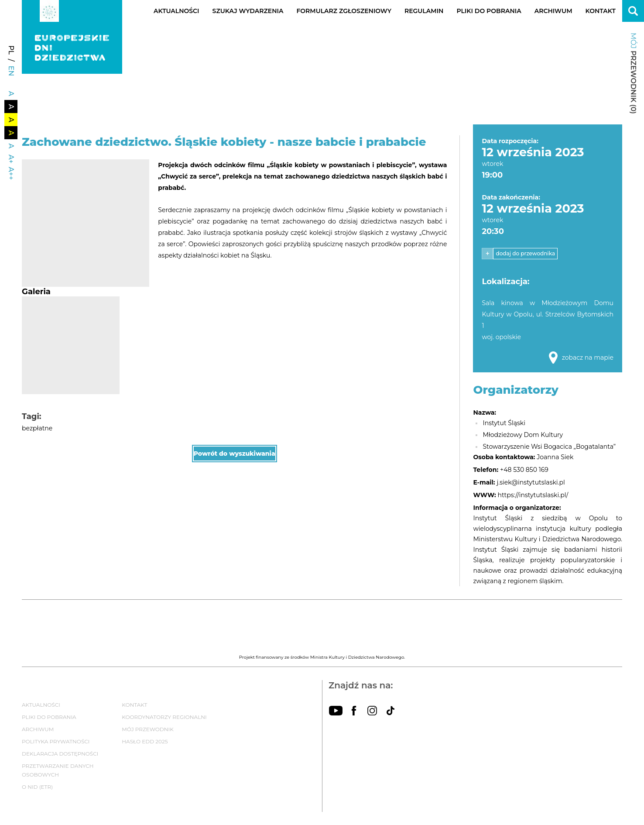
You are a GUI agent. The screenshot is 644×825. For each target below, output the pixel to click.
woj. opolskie (501, 337)
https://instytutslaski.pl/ (533, 495)
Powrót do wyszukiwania (235, 454)
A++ (11, 173)
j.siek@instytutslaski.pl (531, 482)
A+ (11, 159)
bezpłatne (37, 428)
